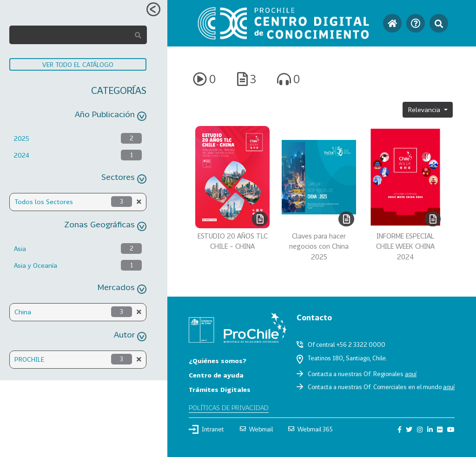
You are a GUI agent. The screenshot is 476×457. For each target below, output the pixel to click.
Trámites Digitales (220, 389)
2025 (22, 138)
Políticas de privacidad (229, 407)
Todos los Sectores (44, 202)
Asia (20, 248)
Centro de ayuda (216, 375)
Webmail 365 (311, 429)
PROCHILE (29, 359)
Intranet (206, 429)
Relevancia (425, 109)
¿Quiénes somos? (218, 361)
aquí (411, 374)
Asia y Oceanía (36, 265)
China (23, 312)
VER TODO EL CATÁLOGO (78, 64)
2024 (22, 155)
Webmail (256, 429)
